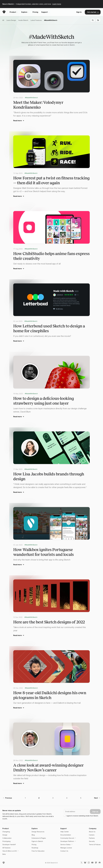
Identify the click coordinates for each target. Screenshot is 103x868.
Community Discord (67, 838)
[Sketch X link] (81, 863)
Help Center (65, 832)
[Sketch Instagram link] (89, 863)
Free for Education (38, 851)
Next (96, 798)
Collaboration (7, 838)
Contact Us (64, 851)
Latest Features (36, 20)
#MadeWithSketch (51, 20)
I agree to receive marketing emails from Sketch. (82, 816)
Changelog (6, 832)
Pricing (35, 12)
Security (92, 841)
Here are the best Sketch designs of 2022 (49, 622)
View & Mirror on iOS (10, 851)
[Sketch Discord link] (100, 863)
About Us (92, 832)
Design (5, 835)
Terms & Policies (95, 845)
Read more (19, 121)
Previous (9, 798)
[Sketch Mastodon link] (96, 863)
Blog (33, 835)
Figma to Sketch (37, 841)
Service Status (67, 845)
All (3, 20)
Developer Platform (67, 841)
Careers (92, 835)
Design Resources (38, 832)
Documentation (66, 835)
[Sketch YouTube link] (92, 863)
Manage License (66, 848)
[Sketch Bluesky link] (85, 863)
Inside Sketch (23, 20)
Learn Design (11, 20)
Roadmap (35, 848)
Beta (4, 854)
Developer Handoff (9, 845)
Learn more (57, 4)
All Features (6, 848)
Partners (92, 838)
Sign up (95, 811)
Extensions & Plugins (39, 838)
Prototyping (6, 841)
